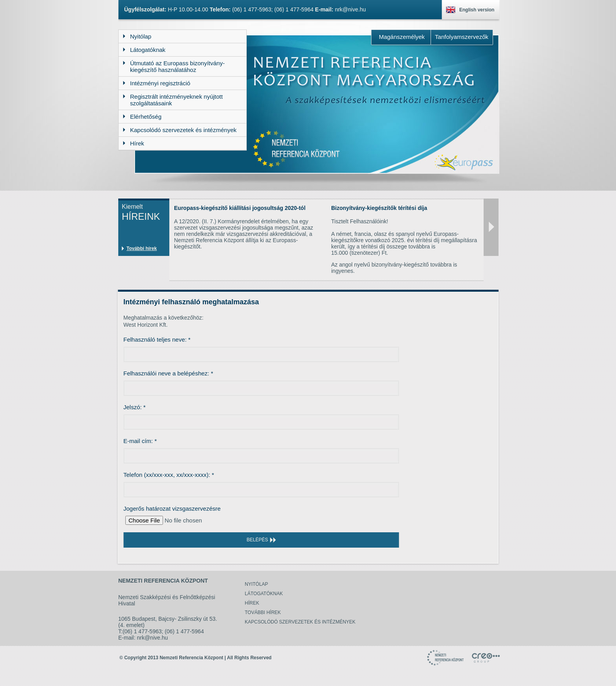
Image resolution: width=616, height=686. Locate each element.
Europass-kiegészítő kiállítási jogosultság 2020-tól (240, 208)
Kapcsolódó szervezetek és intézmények (300, 622)
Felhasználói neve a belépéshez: (168, 373)
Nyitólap (256, 584)
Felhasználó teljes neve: (157, 339)
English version (477, 10)
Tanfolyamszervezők (462, 37)
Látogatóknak (264, 594)
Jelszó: (135, 407)
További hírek (142, 248)
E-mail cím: (140, 441)
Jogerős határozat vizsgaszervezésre (172, 509)
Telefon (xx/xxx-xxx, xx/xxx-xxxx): (169, 475)
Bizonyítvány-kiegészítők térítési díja (379, 208)
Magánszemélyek (402, 37)
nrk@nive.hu (350, 9)
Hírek (252, 603)
